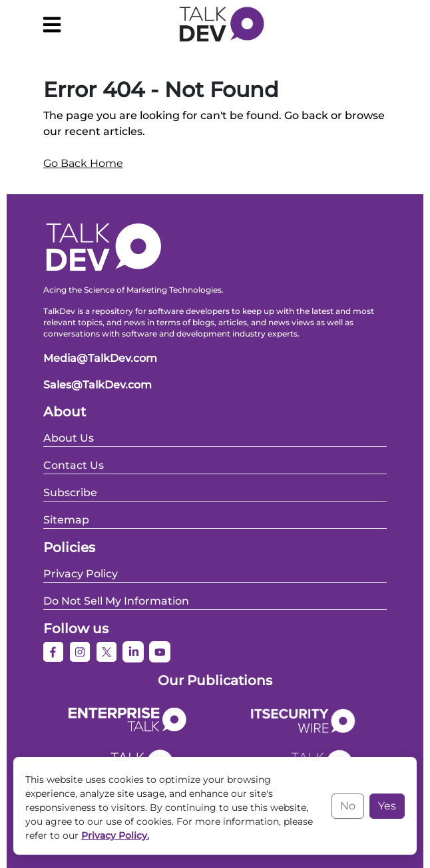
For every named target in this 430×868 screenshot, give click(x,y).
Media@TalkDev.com (100, 358)
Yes (387, 806)
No (348, 806)
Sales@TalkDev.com (98, 385)
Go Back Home (83, 163)
